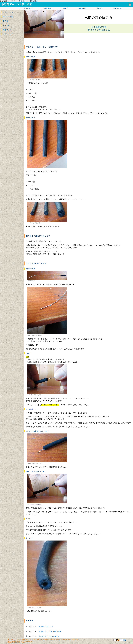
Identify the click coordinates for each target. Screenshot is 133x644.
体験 (118, 8)
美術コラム (22, 1)
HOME (13, 1)
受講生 (82, 8)
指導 (65, 8)
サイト (7, 34)
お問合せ (5, 25)
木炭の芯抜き (34, 1)
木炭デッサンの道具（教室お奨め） (50, 631)
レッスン (7, 17)
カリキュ (29, 8)
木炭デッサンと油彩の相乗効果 (49, 636)
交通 (7, 12)
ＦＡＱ (5, 21)
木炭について (46, 626)
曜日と (48, 8)
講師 (100, 8)
